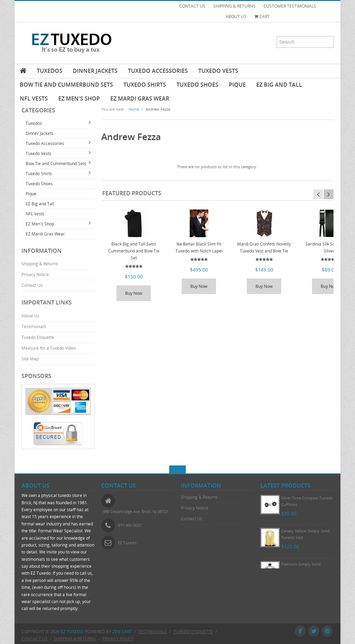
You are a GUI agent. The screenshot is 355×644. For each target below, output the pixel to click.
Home (134, 109)
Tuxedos (50, 71)
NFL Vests (34, 98)
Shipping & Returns (40, 264)
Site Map (30, 359)
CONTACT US (192, 6)
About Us (30, 316)
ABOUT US (236, 16)
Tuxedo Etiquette (38, 337)
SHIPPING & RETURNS (234, 6)
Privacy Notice (35, 274)
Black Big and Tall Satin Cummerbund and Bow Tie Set (134, 251)
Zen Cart (122, 632)
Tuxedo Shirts (145, 85)
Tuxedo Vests (218, 71)
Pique (237, 85)
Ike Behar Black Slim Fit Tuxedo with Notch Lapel (199, 247)
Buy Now (134, 293)
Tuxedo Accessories (158, 71)
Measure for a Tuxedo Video (49, 348)
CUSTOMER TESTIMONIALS (290, 6)
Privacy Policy (118, 639)
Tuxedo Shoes (197, 85)
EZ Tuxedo (72, 632)
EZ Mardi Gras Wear (140, 98)
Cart (262, 16)
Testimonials (34, 327)
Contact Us (32, 285)
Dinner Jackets (95, 71)
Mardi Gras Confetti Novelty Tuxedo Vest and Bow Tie (264, 247)
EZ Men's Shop (79, 98)
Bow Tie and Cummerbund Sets (66, 85)
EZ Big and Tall (279, 85)
